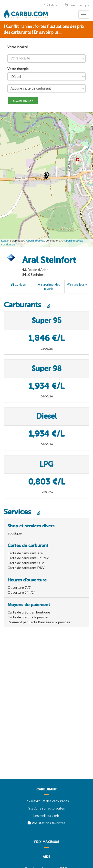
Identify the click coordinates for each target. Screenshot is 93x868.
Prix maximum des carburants (47, 801)
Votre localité (18, 47)
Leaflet (5, 241)
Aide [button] (51, 5)
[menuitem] (46, 791)
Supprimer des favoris (49, 287)
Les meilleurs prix (46, 816)
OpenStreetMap (36, 241)
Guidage (18, 284)
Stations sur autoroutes (47, 808)
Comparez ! (23, 101)
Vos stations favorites (46, 823)
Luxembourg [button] (77, 5)
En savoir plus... (48, 32)
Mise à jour (77, 284)
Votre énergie (18, 69)
